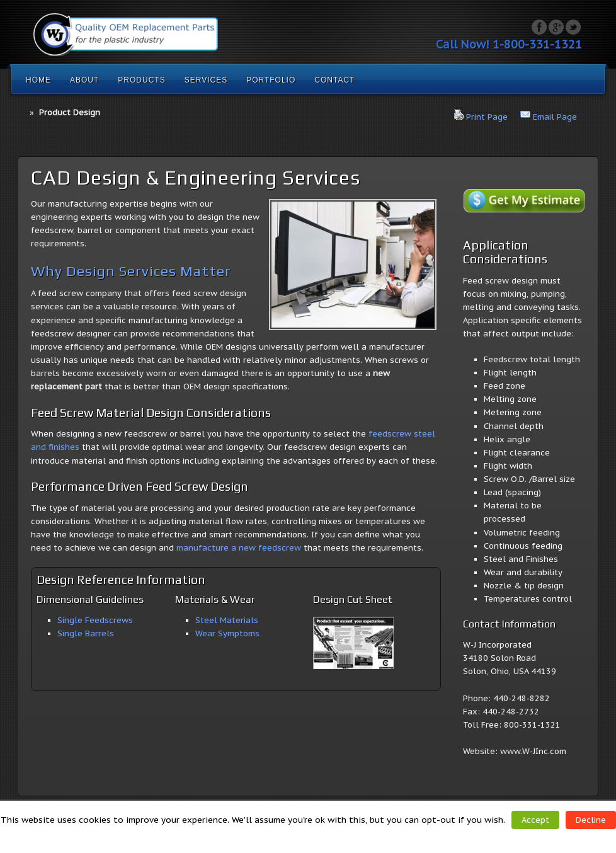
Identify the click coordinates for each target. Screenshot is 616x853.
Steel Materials (227, 620)
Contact (334, 80)
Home (38, 80)
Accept (535, 820)
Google (556, 27)
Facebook (539, 27)
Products (141, 80)
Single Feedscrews (95, 620)
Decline (591, 820)
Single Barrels (86, 633)
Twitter (573, 27)
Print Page (487, 117)
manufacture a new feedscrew (239, 548)
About (84, 80)
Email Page (555, 117)
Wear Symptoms (227, 633)
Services (206, 80)
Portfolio (271, 80)
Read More (311, 835)
